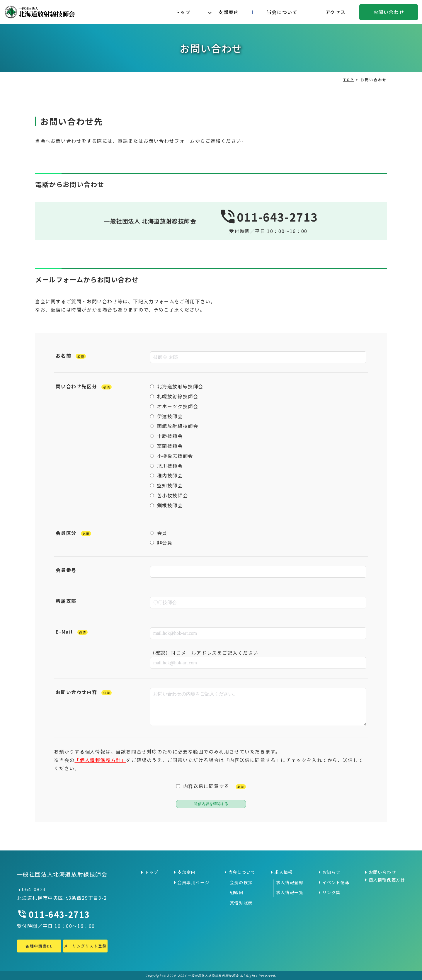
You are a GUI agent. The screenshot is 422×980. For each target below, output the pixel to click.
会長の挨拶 (241, 882)
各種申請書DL (39, 946)
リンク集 (331, 892)
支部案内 (229, 12)
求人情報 (283, 872)
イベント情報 (336, 882)
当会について (282, 12)
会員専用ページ (193, 882)
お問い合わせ (389, 12)
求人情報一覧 (290, 892)
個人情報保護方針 (387, 880)
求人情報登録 (290, 882)
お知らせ (331, 872)
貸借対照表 (241, 903)
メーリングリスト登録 (85, 946)
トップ (183, 12)
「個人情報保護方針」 (100, 760)
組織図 (237, 892)
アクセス (335, 12)
